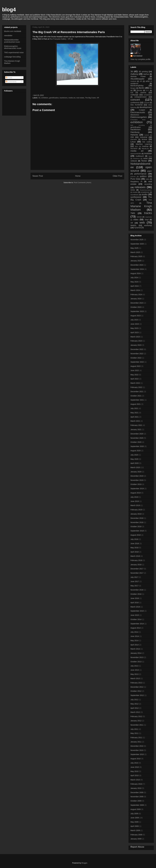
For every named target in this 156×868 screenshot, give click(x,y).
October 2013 (136, 662)
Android (133, 81)
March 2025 (135, 252)
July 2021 (134, 408)
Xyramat (138, 228)
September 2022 (137, 362)
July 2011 (134, 729)
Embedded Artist (138, 120)
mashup (145, 146)
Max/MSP (134, 149)
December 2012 (137, 687)
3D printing (143, 72)
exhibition (45, 98)
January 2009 (136, 839)
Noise (144, 161)
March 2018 (135, 556)
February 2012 (136, 716)
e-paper (142, 110)
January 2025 (136, 261)
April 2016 (135, 603)
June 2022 (135, 370)
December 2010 (137, 746)
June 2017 (135, 581)
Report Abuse (137, 847)
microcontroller (136, 154)
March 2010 (135, 780)
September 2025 (137, 244)
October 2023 (136, 307)
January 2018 (136, 565)
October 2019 (136, 484)
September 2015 (137, 611)
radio (147, 179)
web (142, 223)
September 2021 (137, 400)
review (135, 192)
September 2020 (137, 446)
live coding (147, 142)
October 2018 (136, 527)
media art (72, 98)
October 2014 (136, 619)
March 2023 (135, 337)
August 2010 (136, 759)
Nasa (150, 156)
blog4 (9, 10)
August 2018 (136, 535)
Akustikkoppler (137, 79)
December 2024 (137, 265)
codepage (134, 95)
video (136, 220)
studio (144, 194)
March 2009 (135, 830)
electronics (135, 115)
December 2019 (137, 476)
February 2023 (136, 341)
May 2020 (134, 459)
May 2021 (134, 413)
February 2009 (136, 835)
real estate (80, 98)
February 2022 (136, 387)
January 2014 (136, 653)
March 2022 (135, 383)
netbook (134, 161)
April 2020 (135, 463)
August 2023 (136, 316)
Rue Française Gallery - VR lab (61, 39)
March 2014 (135, 649)
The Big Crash (90, 98)
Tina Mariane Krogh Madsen (141, 206)
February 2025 (136, 256)
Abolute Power (138, 76)
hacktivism (63, 98)
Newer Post (38, 176)
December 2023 (137, 303)
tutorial (139, 217)
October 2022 (136, 358)
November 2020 (137, 438)
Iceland (147, 135)
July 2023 (134, 320)
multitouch (140, 156)
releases (140, 187)
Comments (11, 82)
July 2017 (134, 577)
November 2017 (137, 573)
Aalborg (134, 74)
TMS (133, 213)
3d (39, 98)
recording (148, 184)
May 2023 (134, 328)
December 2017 (137, 569)
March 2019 (135, 505)
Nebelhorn (136, 159)
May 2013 (134, 674)
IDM (132, 137)
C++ (147, 90)
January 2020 (136, 472)
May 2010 (134, 771)
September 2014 (137, 624)
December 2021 (137, 392)
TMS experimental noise (14, 52)
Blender (139, 90)
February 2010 (136, 784)
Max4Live (145, 149)
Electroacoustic (138, 112)
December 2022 (137, 349)
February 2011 (136, 738)
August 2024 (136, 273)
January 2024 (136, 299)
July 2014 (134, 632)
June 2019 (135, 501)
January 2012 (136, 721)
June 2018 (135, 543)
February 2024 (136, 295)
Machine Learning (144, 144)
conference (135, 103)
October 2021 (136, 396)
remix (133, 190)
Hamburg (135, 132)
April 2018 (135, 552)
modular (148, 153)
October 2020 (136, 442)
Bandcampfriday (137, 86)
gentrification (54, 98)
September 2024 (137, 269)
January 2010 (136, 788)
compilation (148, 95)
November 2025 (137, 240)
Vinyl (147, 220)
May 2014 (134, 641)
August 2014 (136, 628)
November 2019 (137, 480)
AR (141, 81)
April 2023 (135, 332)
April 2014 (135, 645)
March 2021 (135, 421)
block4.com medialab (13, 31)
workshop (148, 225)
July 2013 (134, 666)
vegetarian (149, 217)
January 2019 (136, 514)
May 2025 (134, 248)
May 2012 (134, 704)
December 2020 (137, 434)
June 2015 (135, 615)
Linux (133, 142)
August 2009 (136, 809)
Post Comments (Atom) (82, 183)
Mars (136, 146)
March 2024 (135, 290)
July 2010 (134, 763)
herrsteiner (138, 56)
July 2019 (134, 497)
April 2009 (135, 826)
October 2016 (136, 594)
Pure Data (135, 179)
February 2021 (136, 425)
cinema (143, 93)
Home (78, 176)
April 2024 (135, 286)
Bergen (133, 88)
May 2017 (134, 586)
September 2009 (137, 805)
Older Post (117, 176)
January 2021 (136, 429)
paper (150, 171)
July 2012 (134, 700)
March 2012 (135, 712)
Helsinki (134, 135)
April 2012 (135, 708)
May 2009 (134, 822)
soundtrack (134, 195)
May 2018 (134, 548)
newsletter (8, 36)
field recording (138, 125)
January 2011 (136, 742)
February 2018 (136, 560)
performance (140, 174)
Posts (9, 78)
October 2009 (136, 801)
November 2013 (137, 657)
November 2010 (137, 750)
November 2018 (137, 522)
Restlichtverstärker (146, 190)
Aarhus (146, 74)
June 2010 (135, 767)
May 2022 (134, 375)
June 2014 (135, 636)
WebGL (134, 225)
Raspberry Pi (136, 182)
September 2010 (137, 754)
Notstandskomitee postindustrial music (12, 41)
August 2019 (136, 493)
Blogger (84, 863)
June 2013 (135, 670)
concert (135, 100)
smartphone (145, 192)
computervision (141, 97)
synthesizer (136, 197)
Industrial (144, 137)
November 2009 (137, 797)
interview (134, 139)
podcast (133, 177)
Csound (147, 103)
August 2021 (136, 404)
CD (132, 93)
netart (145, 158)
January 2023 (136, 345)
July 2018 (134, 539)
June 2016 (135, 598)
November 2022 (137, 354)
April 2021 (135, 417)
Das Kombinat (137, 105)
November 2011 (137, 725)
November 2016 (137, 590)
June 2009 (135, 818)
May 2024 (134, 282)
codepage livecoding (12, 57)
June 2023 (135, 324)
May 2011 (134, 733)
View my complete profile (140, 59)
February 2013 (136, 683)
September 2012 (137, 695)
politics (143, 176)
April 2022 (135, 379)
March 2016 (135, 607)
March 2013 (135, 678)
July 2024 (134, 278)
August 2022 (136, 366)
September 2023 (137, 311)
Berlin (141, 88)
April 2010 (135, 775)
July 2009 (134, 814)
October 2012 (136, 691)
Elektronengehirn (139, 117)
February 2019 (136, 510)
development (146, 107)
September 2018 (137, 531)
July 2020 (134, 455)
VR (98, 98)
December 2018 (137, 518)
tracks (148, 213)
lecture (144, 139)
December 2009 (137, 792)
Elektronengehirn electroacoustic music (13, 47)
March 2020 (135, 467)
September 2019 (137, 489)
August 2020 (136, 451)
